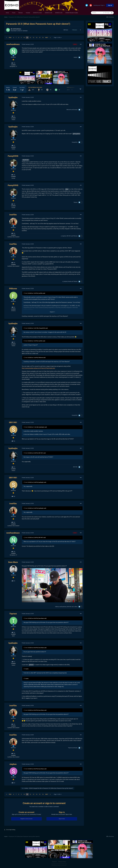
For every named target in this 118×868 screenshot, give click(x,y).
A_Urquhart (64, 236)
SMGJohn (69, 110)
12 (30, 38)
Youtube (28, 13)
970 (13, 116)
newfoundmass (17, 29)
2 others (76, 607)
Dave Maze (13, 562)
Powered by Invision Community (59, 865)
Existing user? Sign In (99, 5)
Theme (54, 862)
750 (13, 632)
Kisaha (70, 281)
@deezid (31, 665)
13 (33, 38)
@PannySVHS (76, 134)
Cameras (25, 31)
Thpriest (76, 202)
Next (47, 38)
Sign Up (110, 5)
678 (13, 581)
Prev (10, 38)
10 (24, 38)
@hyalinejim (26, 160)
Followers (75, 30)
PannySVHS (75, 142)
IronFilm (13, 215)
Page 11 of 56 (58, 38)
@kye (67, 189)
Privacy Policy (62, 862)
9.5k (13, 233)
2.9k (13, 175)
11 (27, 38)
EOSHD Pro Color (37, 13)
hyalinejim (13, 97)
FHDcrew (75, 236)
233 (13, 783)
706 (13, 441)
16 (43, 38)
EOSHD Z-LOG (59, 13)
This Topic (107, 13)
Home (7, 13)
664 (13, 307)
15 (40, 38)
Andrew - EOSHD (29, 788)
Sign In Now (62, 819)
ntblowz (57, 607)
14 (37, 38)
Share (66, 30)
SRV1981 (69, 236)
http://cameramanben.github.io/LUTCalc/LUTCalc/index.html (38, 368)
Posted (28, 44)
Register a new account (26, 819)
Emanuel (75, 110)
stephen (76, 57)
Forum (14, 13)
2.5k (13, 63)
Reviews (21, 13)
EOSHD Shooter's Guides (72, 13)
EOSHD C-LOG (49, 13)
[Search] (97, 13)
